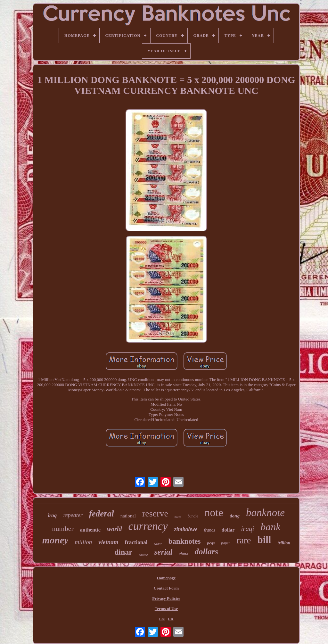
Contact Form (166, 588)
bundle (193, 516)
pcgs (211, 543)
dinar (123, 552)
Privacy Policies (166, 598)
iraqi (247, 529)
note (214, 512)
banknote (265, 513)
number (63, 528)
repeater (73, 515)
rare (244, 540)
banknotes (185, 541)
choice (143, 555)
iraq (52, 515)
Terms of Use (166, 609)
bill (264, 540)
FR (171, 619)
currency (148, 526)
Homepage (166, 578)
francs (210, 530)
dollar (228, 530)
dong (235, 516)
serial (164, 552)
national (128, 516)
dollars (206, 552)
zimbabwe (186, 529)
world (115, 529)
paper (225, 543)
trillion (284, 543)
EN (162, 619)
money (55, 540)
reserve (155, 513)
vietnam (108, 542)
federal (102, 514)
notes (178, 517)
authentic (90, 530)
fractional (136, 542)
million (83, 542)
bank (270, 527)
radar (158, 544)
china (184, 554)
